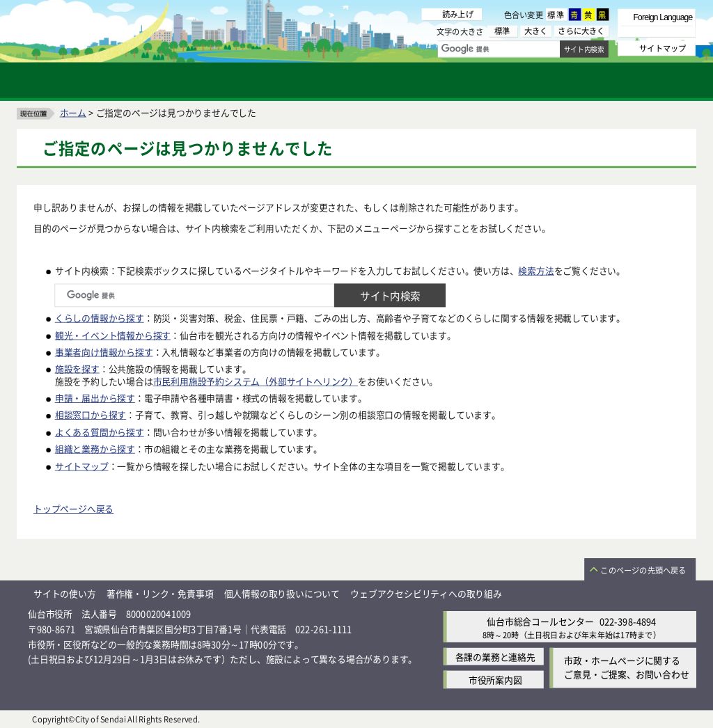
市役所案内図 (495, 679)
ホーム (73, 112)
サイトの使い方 (65, 593)
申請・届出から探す (95, 398)
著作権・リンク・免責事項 (160, 593)
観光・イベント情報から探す (113, 334)
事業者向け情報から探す (104, 351)
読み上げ (458, 14)
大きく (536, 31)
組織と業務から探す (95, 449)
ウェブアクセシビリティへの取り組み (426, 593)
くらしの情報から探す (100, 318)
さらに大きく (581, 31)
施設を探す (77, 368)
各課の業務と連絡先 (495, 656)
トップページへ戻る (73, 508)
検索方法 (536, 270)
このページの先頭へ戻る (643, 570)
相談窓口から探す (91, 414)
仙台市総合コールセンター (540, 620)
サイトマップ (82, 465)
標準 (556, 15)
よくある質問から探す (100, 431)
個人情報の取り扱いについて (282, 593)
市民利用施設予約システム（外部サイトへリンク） (256, 380)
